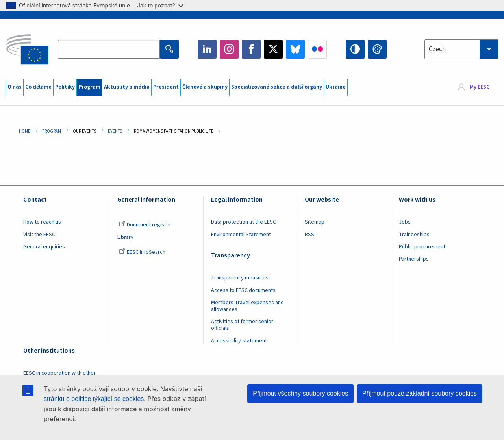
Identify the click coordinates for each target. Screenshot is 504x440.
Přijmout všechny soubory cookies (300, 393)
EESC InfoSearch (142, 252)
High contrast (355, 49)
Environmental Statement (241, 235)
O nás (15, 87)
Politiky (65, 87)
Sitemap (315, 222)
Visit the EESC (39, 235)
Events (115, 131)
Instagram (229, 49)
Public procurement (422, 247)
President (166, 87)
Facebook (251, 49)
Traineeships (414, 235)
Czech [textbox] (437, 49)
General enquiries (44, 247)
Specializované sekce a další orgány (277, 87)
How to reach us (42, 222)
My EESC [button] (480, 87)
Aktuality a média (127, 87)
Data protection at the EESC (244, 222)
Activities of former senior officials (242, 325)
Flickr (317, 49)
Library (125, 237)
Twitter (273, 49)
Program (89, 87)
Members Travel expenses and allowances (247, 306)
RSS (309, 235)
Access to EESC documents (243, 290)
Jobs (405, 222)
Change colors (377, 49)
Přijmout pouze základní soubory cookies (420, 393)
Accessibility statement (239, 341)
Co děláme (38, 87)
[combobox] (461, 49)
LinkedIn (207, 49)
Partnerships (414, 259)
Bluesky (295, 49)
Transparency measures (240, 278)
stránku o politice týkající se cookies (94, 399)
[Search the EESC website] (109, 49)
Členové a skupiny (205, 87)
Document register (145, 225)
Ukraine (336, 87)
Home (25, 131)
